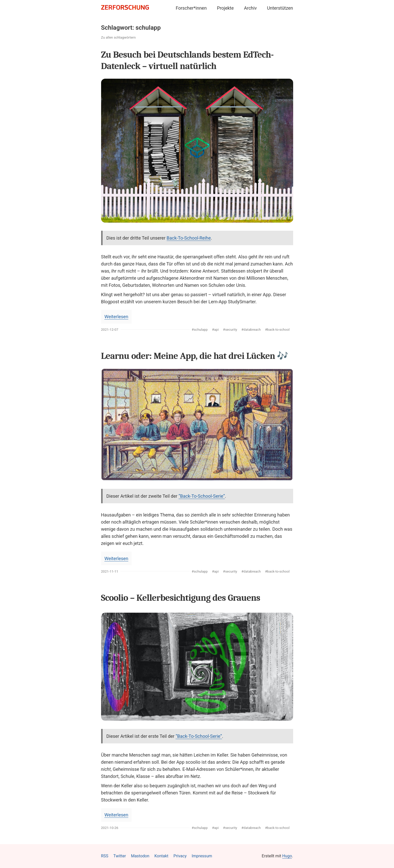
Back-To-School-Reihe (189, 238)
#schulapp (200, 329)
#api (215, 329)
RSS (105, 856)
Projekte (225, 8)
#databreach (251, 329)
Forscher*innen (191, 8)
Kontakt (161, 856)
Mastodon (140, 856)
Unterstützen (280, 8)
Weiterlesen (116, 317)
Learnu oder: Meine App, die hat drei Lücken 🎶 (195, 356)
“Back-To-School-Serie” (202, 496)
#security (230, 329)
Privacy (180, 856)
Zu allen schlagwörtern (119, 37)
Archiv (250, 8)
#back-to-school (277, 329)
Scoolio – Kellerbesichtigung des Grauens (181, 598)
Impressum (202, 856)
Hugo (287, 856)
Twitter (120, 856)
